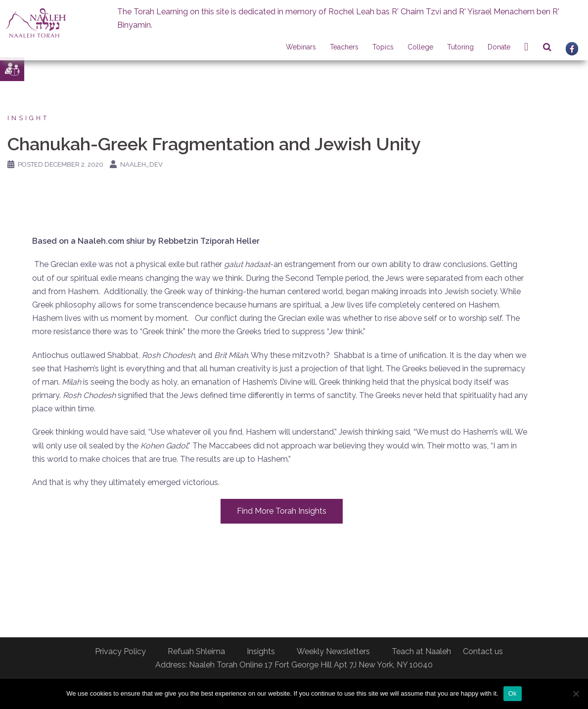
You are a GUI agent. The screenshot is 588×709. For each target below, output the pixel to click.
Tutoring (460, 47)
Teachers (344, 47)
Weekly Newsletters (333, 651)
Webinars (301, 47)
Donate (499, 47)
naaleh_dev (141, 164)
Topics (383, 47)
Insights (261, 651)
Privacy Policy (120, 651)
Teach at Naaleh (421, 651)
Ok (513, 693)
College (420, 47)
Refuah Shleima (196, 651)
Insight (28, 118)
